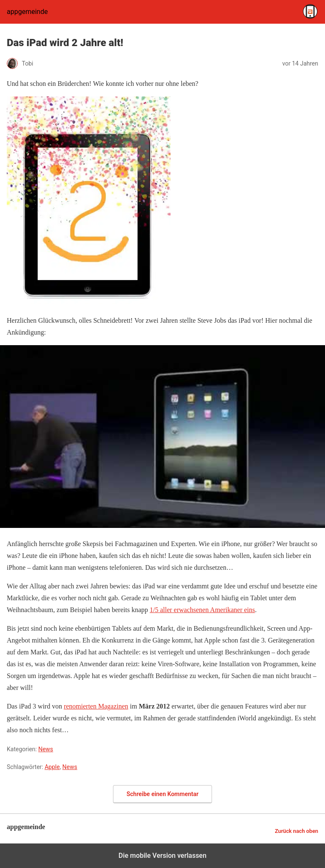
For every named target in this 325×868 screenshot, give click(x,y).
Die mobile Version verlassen (162, 856)
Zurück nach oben (296, 831)
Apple (52, 767)
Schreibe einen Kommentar (162, 794)
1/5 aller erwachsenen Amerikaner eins (202, 610)
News (45, 749)
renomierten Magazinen (96, 706)
